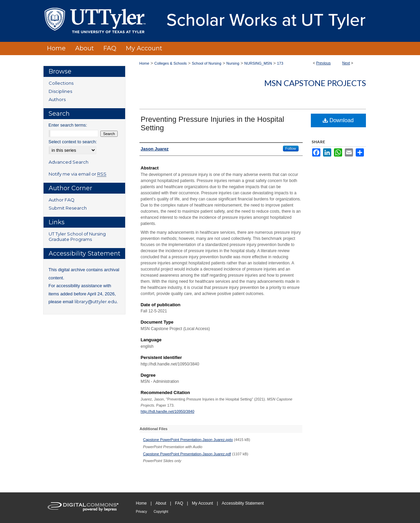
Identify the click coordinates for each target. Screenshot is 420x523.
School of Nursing (207, 63)
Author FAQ (62, 200)
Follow (291, 148)
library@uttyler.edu (96, 301)
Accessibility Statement (243, 503)
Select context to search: (73, 142)
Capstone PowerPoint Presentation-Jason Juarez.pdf (187, 454)
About (161, 503)
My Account (202, 503)
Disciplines (60, 91)
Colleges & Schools (171, 63)
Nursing (233, 63)
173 (280, 63)
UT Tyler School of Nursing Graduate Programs (77, 236)
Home (144, 63)
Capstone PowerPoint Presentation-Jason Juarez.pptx (188, 440)
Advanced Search (69, 162)
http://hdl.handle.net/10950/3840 (168, 411)
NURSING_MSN (258, 63)
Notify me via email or (78, 174)
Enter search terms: (68, 125)
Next (346, 63)
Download (338, 120)
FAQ (179, 503)
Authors (57, 99)
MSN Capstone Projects (315, 83)
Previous (324, 63)
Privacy (142, 512)
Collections (61, 83)
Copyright (161, 512)
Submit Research (68, 208)
